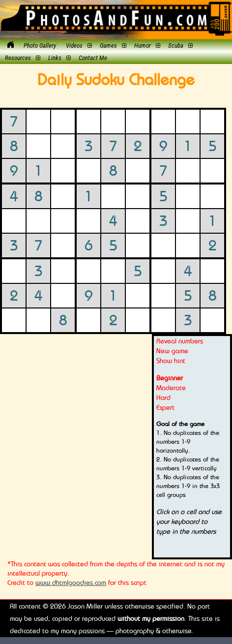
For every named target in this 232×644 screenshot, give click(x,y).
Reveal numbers (180, 341)
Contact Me (93, 58)
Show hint (171, 360)
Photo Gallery (40, 46)
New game (172, 351)
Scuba (176, 46)
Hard (163, 397)
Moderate (171, 387)
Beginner (170, 378)
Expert (165, 407)
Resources (18, 58)
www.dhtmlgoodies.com (71, 583)
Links (55, 58)
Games (108, 46)
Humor (143, 46)
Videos (74, 46)
